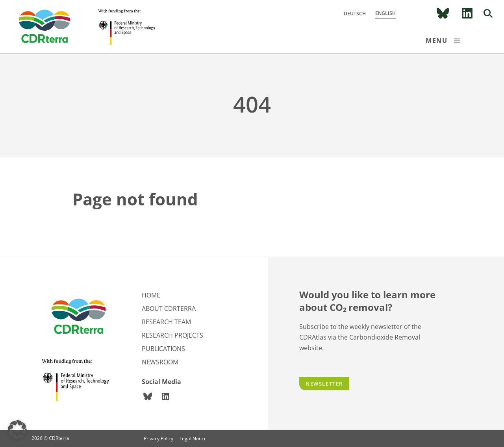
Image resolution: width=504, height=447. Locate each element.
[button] (17, 430)
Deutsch (355, 14)
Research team (166, 322)
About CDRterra (169, 308)
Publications (163, 349)
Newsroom (160, 362)
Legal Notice (193, 439)
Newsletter (324, 384)
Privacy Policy (158, 439)
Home (151, 295)
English (385, 13)
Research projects (172, 335)
